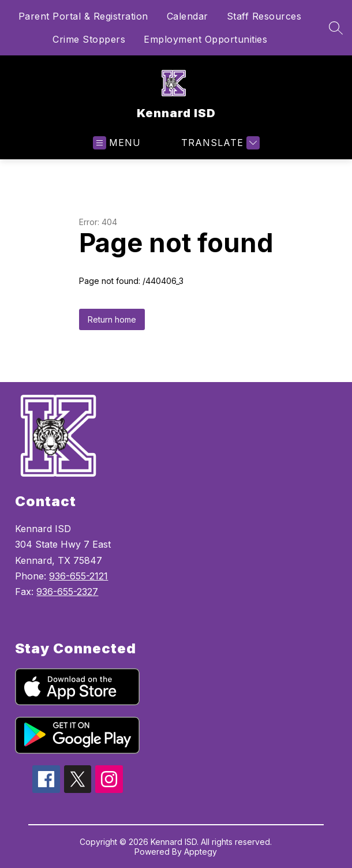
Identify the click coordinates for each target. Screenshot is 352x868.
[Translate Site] (219, 143)
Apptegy (201, 852)
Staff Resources (264, 16)
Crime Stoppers (89, 39)
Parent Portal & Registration (83, 16)
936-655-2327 (67, 592)
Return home (112, 319)
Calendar (188, 16)
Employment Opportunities (205, 39)
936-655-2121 (78, 576)
